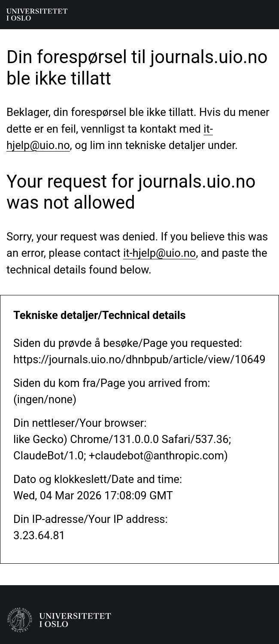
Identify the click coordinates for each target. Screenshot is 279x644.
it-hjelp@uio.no (159, 253)
